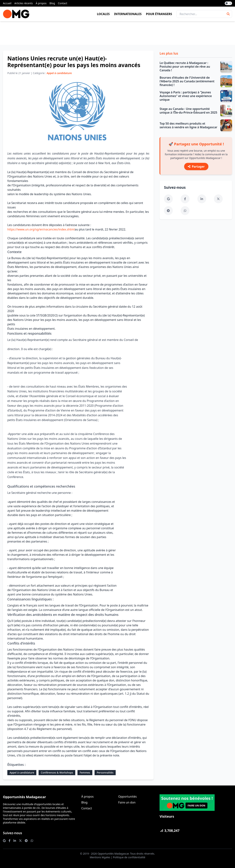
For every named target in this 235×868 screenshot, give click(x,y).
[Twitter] (218, 199)
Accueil (7, 3)
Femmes (85, 773)
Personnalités (105, 773)
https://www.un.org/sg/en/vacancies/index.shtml (41, 229)
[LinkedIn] (202, 199)
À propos (41, 3)
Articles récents (23, 3)
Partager (196, 167)
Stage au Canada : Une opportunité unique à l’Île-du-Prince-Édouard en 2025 (188, 111)
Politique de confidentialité (129, 857)
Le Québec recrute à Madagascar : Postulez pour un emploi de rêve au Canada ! (185, 67)
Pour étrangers (159, 14)
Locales (103, 14)
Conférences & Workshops (57, 773)
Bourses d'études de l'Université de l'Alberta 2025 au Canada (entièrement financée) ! (187, 81)
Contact (63, 3)
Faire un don (127, 802)
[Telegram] (168, 211)
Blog (52, 3)
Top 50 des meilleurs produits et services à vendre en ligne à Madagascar (188, 125)
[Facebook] (185, 199)
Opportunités (128, 797)
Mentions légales (100, 857)
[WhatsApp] (185, 211)
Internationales (128, 14)
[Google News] (168, 199)
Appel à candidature (22, 773)
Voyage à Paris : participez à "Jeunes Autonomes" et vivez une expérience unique (186, 96)
